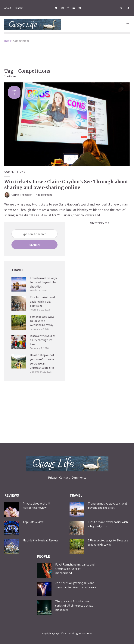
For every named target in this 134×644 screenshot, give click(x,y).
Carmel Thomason (23, 195)
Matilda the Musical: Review (40, 540)
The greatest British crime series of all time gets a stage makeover (74, 605)
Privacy (53, 477)
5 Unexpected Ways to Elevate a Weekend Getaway (42, 320)
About (8, 8)
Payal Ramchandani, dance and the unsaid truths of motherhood (75, 568)
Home (8, 41)
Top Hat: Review (33, 522)
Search (34, 244)
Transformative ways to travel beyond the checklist (43, 282)
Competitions (15, 172)
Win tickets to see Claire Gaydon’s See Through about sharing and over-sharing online (66, 185)
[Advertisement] (67, 53)
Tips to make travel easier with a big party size (42, 301)
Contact (19, 8)
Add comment (48, 195)
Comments (79, 477)
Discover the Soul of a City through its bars (43, 340)
